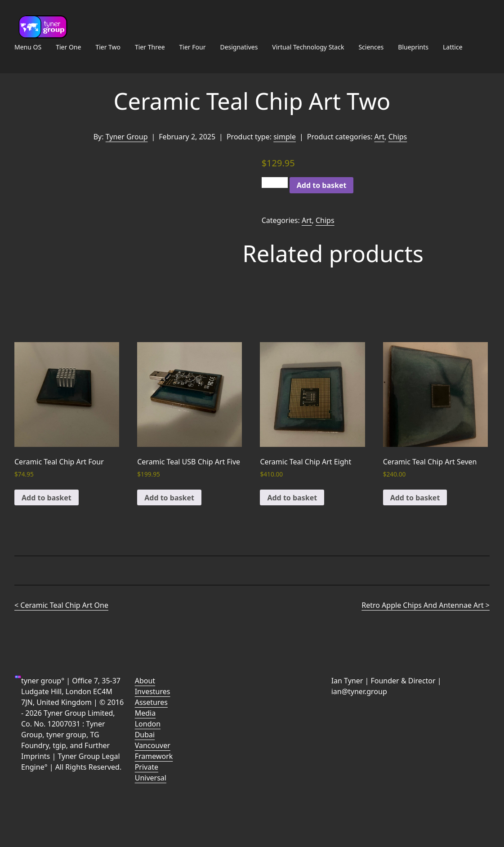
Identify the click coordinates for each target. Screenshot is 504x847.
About (145, 681)
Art (380, 137)
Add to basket (322, 185)
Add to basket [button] (47, 498)
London (148, 724)
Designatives (239, 47)
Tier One (68, 47)
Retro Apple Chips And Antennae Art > (426, 605)
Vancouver (153, 745)
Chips (398, 137)
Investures (153, 691)
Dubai (145, 735)
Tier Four (193, 47)
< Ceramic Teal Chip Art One (61, 605)
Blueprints (413, 47)
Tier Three (150, 47)
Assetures (151, 702)
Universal (151, 778)
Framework (154, 756)
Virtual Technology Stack (308, 47)
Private (147, 767)
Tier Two (108, 47)
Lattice (453, 47)
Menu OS (28, 47)
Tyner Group (127, 137)
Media (145, 713)
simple (285, 137)
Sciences (371, 47)
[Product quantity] (275, 183)
